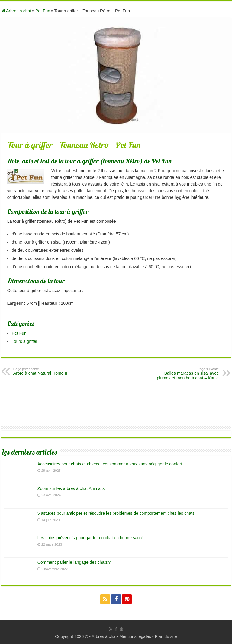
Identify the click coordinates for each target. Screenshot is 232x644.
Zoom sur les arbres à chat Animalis (71, 488)
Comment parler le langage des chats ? (74, 562)
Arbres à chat (16, 11)
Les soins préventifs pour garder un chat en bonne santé (90, 538)
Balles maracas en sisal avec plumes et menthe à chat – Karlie (188, 374)
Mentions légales (135, 636)
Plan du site (166, 636)
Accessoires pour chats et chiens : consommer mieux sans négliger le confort (110, 464)
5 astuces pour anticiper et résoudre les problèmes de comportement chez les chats (116, 513)
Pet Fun (43, 11)
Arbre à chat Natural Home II (44, 371)
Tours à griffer (25, 341)
